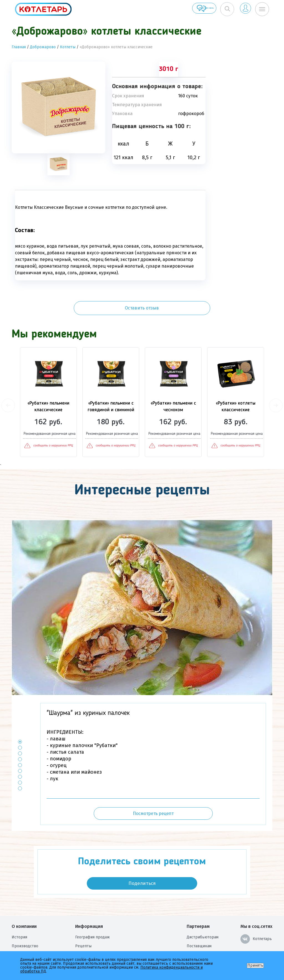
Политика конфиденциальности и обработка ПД (120, 938)
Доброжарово (43, 47)
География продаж (92, 911)
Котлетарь (256, 913)
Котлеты (68, 47)
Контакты (84, 929)
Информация (89, 900)
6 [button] (20, 745)
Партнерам (198, 900)
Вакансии (20, 929)
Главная (19, 47)
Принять (255, 965)
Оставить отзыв (242, 74)
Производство (25, 920)
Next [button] (276, 379)
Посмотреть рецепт (153, 787)
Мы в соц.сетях (256, 900)
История (19, 911)
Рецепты (83, 920)
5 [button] (20, 739)
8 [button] (20, 757)
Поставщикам (199, 920)
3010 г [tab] (168, 69)
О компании (24, 900)
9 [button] (20, 762)
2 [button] (20, 722)
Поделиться (142, 857)
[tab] (59, 164)
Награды (19, 938)
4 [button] (20, 733)
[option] (59, 107)
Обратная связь (181, 9)
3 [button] (20, 728)
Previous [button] (8, 379)
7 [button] (20, 751)
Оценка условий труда (32, 947)
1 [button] (20, 716)
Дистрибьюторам (203, 911)
